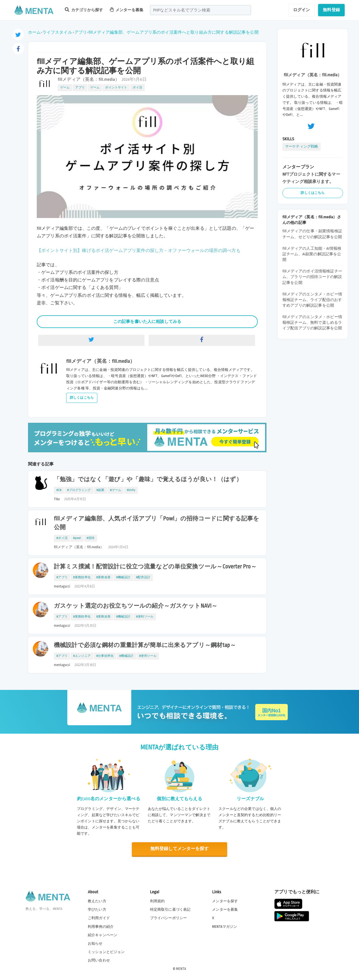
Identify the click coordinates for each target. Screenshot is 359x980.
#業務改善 (103, 577)
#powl (77, 538)
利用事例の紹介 (101, 926)
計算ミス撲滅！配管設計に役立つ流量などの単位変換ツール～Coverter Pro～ (155, 567)
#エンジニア (82, 656)
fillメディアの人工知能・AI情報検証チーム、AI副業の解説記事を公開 (312, 254)
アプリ (81, 32)
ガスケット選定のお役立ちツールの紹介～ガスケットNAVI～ (136, 606)
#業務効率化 (82, 577)
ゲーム (65, 88)
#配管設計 (143, 577)
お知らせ (95, 943)
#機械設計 (123, 577)
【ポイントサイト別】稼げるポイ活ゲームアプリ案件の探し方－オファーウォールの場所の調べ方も (139, 251)
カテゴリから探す (84, 10)
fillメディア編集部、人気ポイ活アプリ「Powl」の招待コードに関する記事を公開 (157, 523)
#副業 (101, 490)
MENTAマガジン (225, 926)
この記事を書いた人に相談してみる (147, 322)
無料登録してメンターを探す (179, 849)
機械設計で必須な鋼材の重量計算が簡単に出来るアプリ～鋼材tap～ (145, 645)
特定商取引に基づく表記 (170, 910)
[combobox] (201, 10)
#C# (59, 490)
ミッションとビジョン (106, 952)
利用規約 (157, 901)
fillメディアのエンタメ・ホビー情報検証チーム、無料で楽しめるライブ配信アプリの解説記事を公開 (312, 323)
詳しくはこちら (82, 398)
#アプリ (62, 577)
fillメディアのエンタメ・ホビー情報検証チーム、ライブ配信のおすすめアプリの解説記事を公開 (312, 300)
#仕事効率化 (105, 656)
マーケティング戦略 (302, 146)
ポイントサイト (116, 88)
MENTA (181, 968)
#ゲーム (116, 490)
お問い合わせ (99, 960)
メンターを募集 (126, 10)
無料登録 (331, 10)
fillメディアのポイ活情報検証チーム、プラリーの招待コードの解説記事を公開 (312, 277)
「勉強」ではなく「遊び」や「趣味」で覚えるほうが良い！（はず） (148, 479)
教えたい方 (97, 901)
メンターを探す (225, 901)
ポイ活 (137, 88)
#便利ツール (145, 617)
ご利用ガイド (99, 918)
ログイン (302, 10)
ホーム (34, 32)
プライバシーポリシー (169, 918)
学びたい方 (97, 910)
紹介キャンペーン (103, 935)
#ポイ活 (62, 538)
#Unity (131, 490)
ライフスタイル (57, 32)
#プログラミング (79, 490)
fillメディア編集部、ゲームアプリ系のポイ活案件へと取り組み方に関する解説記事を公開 (174, 32)
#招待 (91, 538)
